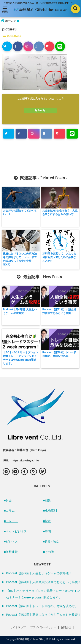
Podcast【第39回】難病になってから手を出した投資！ (43, 615)
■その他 (48, 552)
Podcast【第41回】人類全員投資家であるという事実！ (59, 311)
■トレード (11, 521)
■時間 (47, 531)
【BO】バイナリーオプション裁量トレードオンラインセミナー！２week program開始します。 (21, 358)
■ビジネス (11, 541)
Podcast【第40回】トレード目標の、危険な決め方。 (59, 354)
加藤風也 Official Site (31, 639)
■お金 (8, 500)
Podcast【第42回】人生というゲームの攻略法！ (20, 311)
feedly (40, 110)
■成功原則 (50, 511)
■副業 (47, 500)
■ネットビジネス (15, 531)
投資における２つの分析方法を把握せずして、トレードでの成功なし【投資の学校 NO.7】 (20, 259)
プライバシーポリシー (43, 627)
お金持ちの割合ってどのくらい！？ (20, 212)
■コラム (9, 511)
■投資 (47, 521)
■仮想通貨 (11, 552)
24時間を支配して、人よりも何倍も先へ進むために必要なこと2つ (59, 257)
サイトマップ (18, 627)
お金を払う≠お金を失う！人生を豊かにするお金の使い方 (60, 212)
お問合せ (66, 627)
